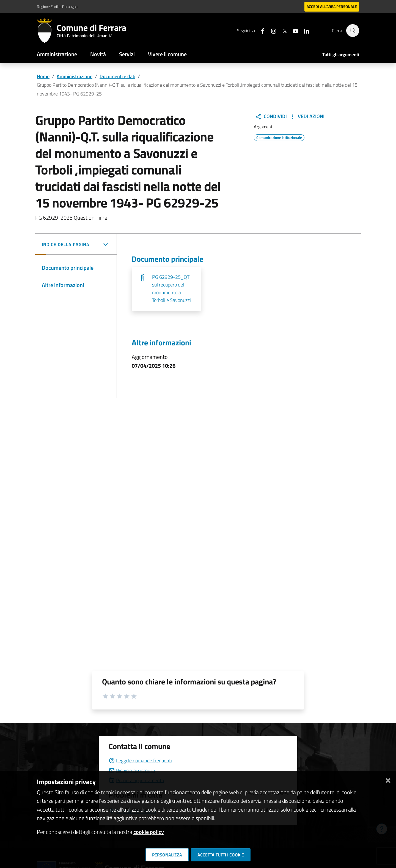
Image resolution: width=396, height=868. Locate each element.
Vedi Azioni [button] (307, 116)
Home (43, 76)
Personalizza (167, 855)
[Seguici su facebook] (260, 30)
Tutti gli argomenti (341, 54)
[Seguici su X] (282, 30)
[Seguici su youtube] (293, 30)
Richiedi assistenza (132, 770)
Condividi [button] (271, 116)
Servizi (127, 54)
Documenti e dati (117, 76)
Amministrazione (57, 54)
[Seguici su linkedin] (304, 30)
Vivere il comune (167, 54)
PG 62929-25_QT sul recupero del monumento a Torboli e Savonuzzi (171, 289)
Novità (98, 54)
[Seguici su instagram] (271, 30)
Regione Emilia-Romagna (57, 6)
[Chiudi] (388, 780)
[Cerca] (353, 31)
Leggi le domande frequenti (140, 761)
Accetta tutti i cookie (221, 855)
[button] (76, 245)
